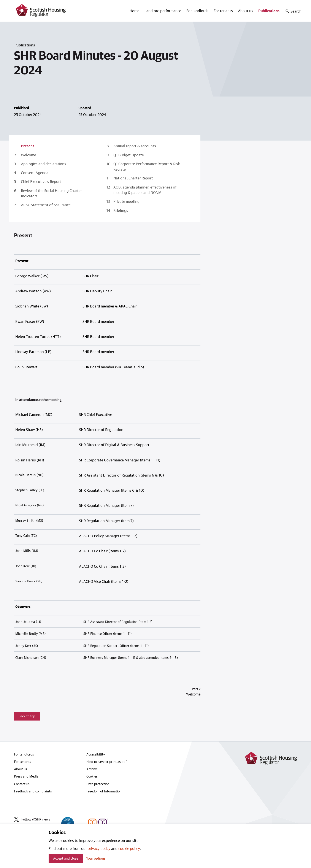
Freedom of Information (104, 791)
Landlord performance (163, 11)
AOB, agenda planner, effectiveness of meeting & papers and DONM (145, 190)
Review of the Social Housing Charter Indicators (51, 193)
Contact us (22, 784)
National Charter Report (133, 178)
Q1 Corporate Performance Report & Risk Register (147, 166)
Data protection (98, 784)
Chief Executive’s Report (41, 181)
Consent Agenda (35, 173)
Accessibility (96, 754)
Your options (96, 858)
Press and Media (26, 776)
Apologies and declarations (44, 164)
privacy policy (99, 848)
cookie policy (129, 848)
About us (246, 11)
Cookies (92, 776)
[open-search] (293, 11)
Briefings (121, 210)
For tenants (223, 11)
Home (134, 11)
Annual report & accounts (135, 146)
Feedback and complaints (33, 791)
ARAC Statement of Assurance (46, 205)
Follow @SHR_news (32, 819)
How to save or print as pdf (107, 762)
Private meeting (126, 201)
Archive (92, 769)
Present (28, 146)
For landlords (197, 11)
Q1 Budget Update (129, 155)
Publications (269, 11)
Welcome (29, 155)
